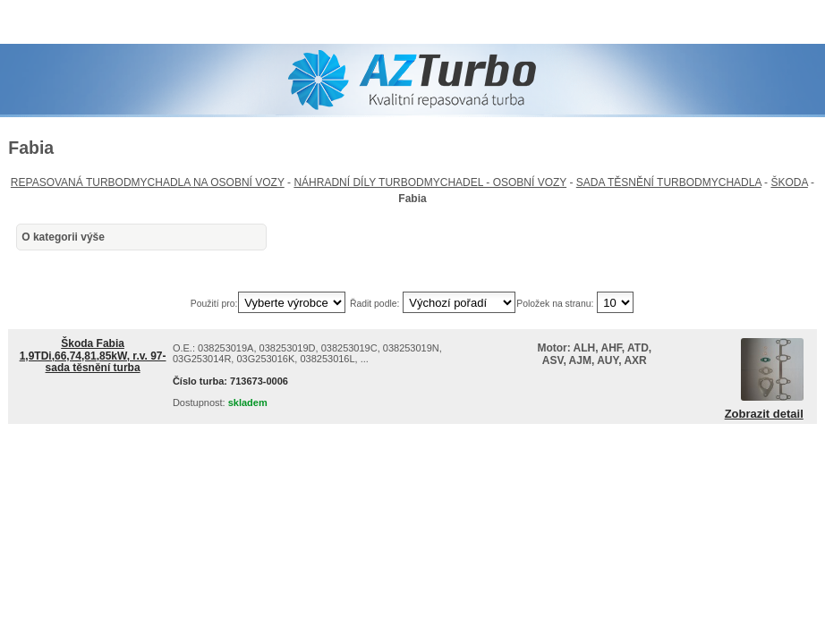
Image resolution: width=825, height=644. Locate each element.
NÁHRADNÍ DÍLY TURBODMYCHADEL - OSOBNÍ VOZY (430, 182)
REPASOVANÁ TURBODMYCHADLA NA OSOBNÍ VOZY (148, 182)
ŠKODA (789, 182)
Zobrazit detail (764, 414)
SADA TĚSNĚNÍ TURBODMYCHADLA (669, 182)
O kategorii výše (63, 237)
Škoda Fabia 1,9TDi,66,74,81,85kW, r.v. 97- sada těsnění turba (93, 355)
